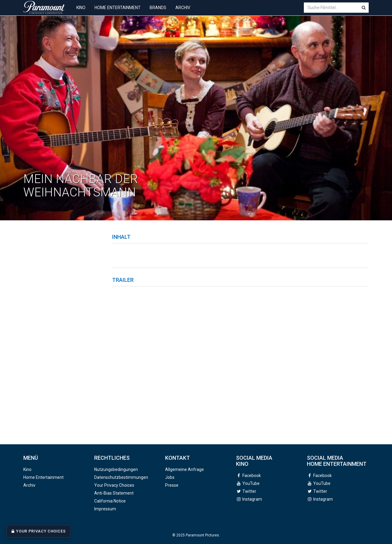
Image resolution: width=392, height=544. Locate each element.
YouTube (251, 483)
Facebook (252, 476)
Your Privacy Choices (41, 531)
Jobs (170, 477)
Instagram (252, 499)
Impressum (105, 509)
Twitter (249, 491)
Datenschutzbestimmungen (121, 477)
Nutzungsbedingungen (116, 469)
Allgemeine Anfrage (184, 469)
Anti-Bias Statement (114, 493)
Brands (158, 12)
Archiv (183, 12)
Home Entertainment (118, 12)
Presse (172, 485)
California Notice (110, 501)
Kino (81, 12)
